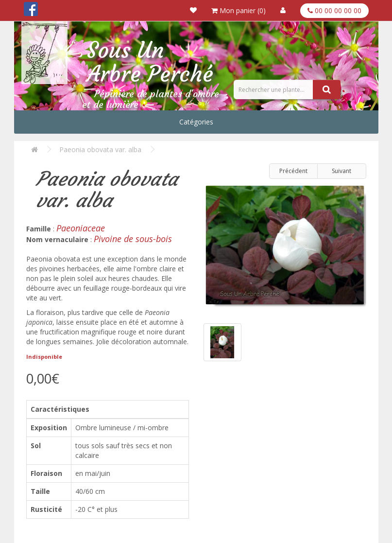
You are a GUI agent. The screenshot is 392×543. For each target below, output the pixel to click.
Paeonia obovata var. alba (100, 149)
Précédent (293, 171)
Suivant (341, 171)
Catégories (196, 122)
